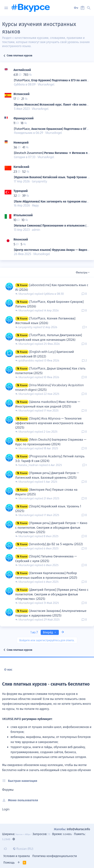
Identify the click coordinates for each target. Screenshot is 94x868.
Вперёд (50, 632)
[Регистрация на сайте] (82, 8)
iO (5, 849)
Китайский (21, 167)
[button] (6, 8)
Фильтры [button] (82, 272)
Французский (23, 118)
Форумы (8, 790)
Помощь (9, 862)
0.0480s (67, 834)
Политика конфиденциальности (54, 856)
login (6, 809)
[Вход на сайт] (76, 8)
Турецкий (21, 191)
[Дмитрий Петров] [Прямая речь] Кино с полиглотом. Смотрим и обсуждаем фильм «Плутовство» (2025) (52, 594)
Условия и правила (17, 856)
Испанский (21, 94)
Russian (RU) (23, 849)
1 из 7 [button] (34, 632)
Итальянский (23, 215)
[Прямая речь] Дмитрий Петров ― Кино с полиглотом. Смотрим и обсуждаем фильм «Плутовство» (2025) (51, 527)
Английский (22, 70)
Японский (21, 239)
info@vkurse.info (78, 829)
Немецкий (21, 142)
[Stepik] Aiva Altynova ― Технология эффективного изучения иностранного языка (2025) (49, 423)
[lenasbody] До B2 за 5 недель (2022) (56, 544)
